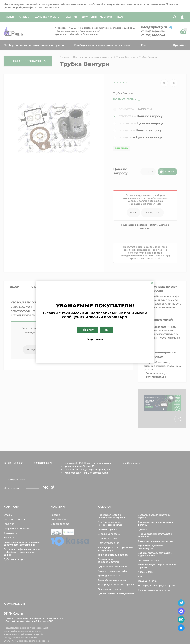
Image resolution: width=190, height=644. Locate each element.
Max (106, 330)
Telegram (88, 330)
